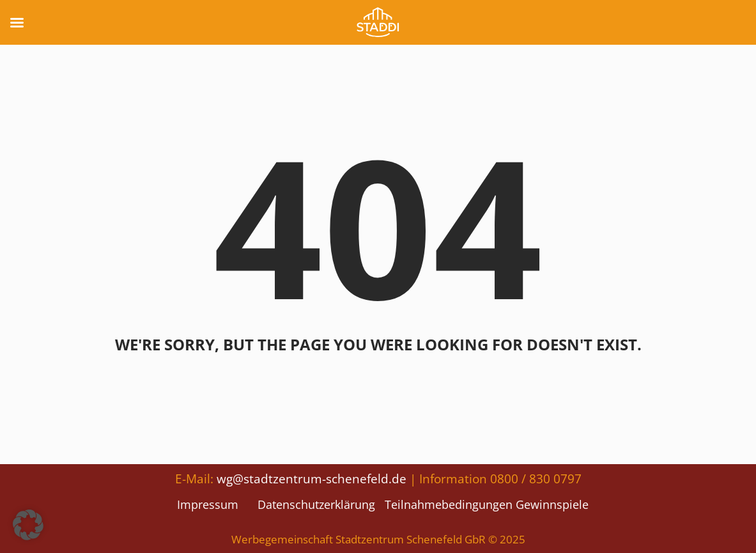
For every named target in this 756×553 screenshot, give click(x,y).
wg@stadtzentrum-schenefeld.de (312, 479)
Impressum (208, 504)
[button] (28, 525)
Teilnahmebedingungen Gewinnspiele (487, 504)
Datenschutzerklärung (316, 504)
